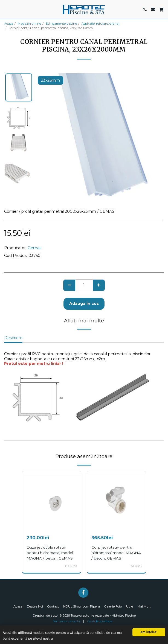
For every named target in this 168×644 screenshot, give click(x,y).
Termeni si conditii (66, 621)
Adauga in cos (84, 303)
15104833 (136, 566)
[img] (52, 501)
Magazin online (29, 24)
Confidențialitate (100, 621)
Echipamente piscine (61, 24)
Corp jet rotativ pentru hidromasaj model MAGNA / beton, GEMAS (116, 553)
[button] (6, 9)
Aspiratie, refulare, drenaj (100, 24)
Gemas (34, 248)
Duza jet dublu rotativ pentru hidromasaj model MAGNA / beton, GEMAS (50, 553)
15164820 (71, 566)
